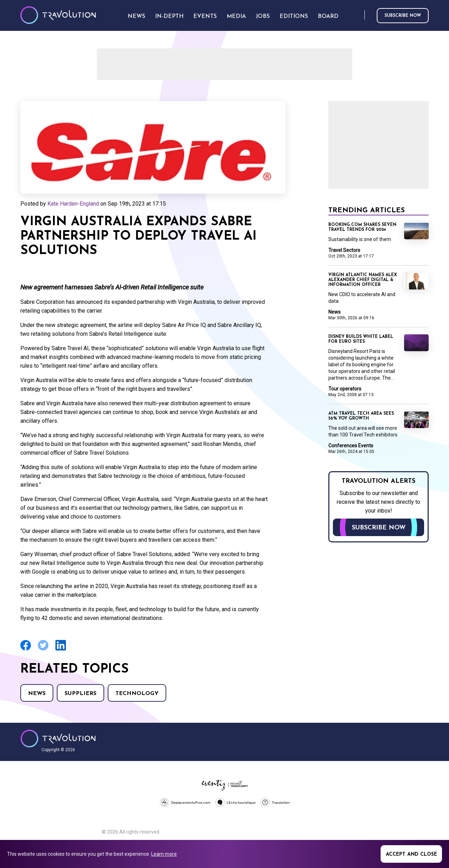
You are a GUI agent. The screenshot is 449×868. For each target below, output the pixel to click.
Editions (294, 16)
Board (328, 16)
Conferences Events (351, 446)
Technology (137, 694)
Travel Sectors (344, 250)
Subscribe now (403, 16)
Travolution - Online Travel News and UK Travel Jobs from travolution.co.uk (58, 739)
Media (236, 16)
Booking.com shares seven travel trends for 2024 (362, 227)
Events (205, 16)
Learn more (164, 854)
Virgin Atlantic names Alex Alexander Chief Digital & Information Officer (363, 280)
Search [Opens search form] (358, 15)
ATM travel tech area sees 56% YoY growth (361, 416)
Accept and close (411, 854)
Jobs (263, 16)
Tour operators (345, 389)
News (37, 694)
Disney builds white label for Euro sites (361, 339)
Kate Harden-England (73, 204)
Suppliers (81, 694)
